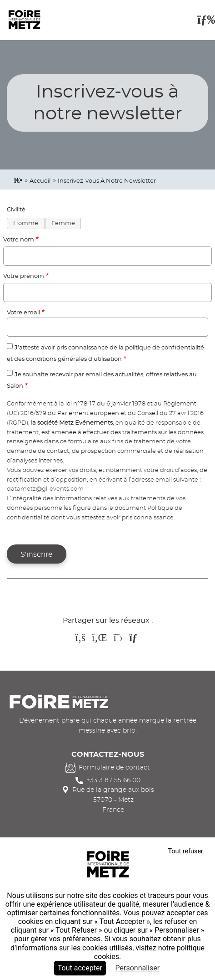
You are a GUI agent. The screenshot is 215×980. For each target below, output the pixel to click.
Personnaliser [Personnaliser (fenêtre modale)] (138, 968)
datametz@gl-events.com (45, 489)
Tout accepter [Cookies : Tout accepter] (80, 968)
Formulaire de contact (114, 767)
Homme (26, 223)
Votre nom (19, 240)
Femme (63, 223)
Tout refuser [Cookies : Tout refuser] (185, 851)
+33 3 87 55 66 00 (113, 780)
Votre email (23, 313)
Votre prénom (24, 276)
